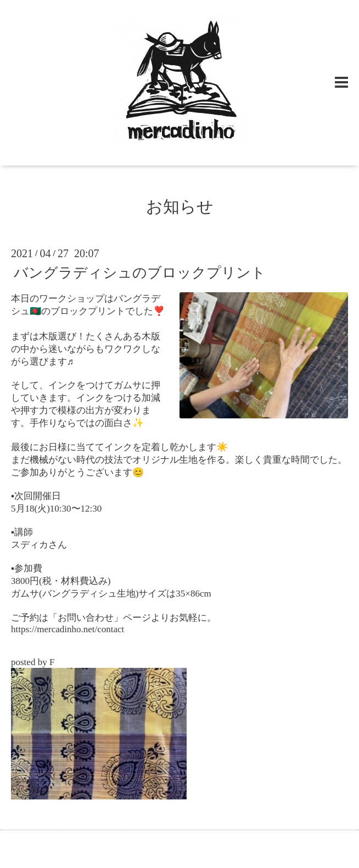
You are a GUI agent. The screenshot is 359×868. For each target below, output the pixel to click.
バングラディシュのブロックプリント (140, 273)
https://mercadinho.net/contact (68, 629)
